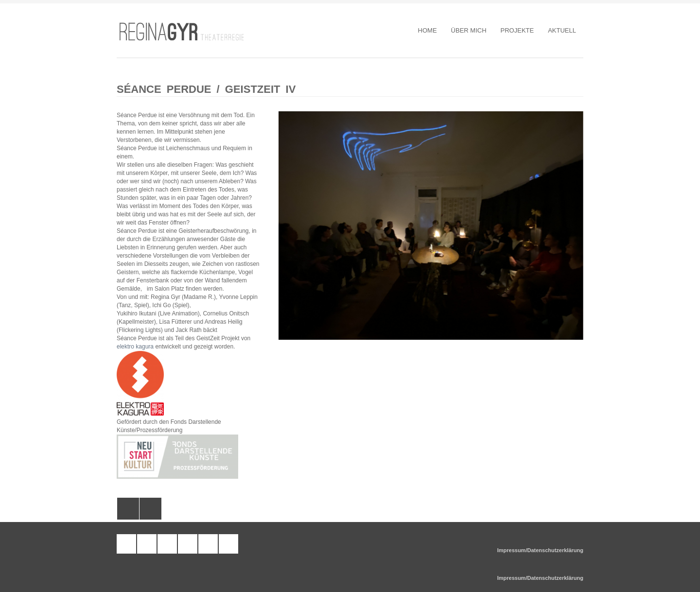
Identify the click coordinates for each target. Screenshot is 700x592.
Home (428, 30)
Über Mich (469, 30)
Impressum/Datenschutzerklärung (540, 550)
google (228, 544)
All (150, 509)
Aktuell (562, 30)
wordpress (147, 544)
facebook (167, 544)
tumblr (126, 544)
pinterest (188, 544)
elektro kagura (135, 347)
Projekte (517, 30)
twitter (208, 544)
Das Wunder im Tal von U (128, 509)
